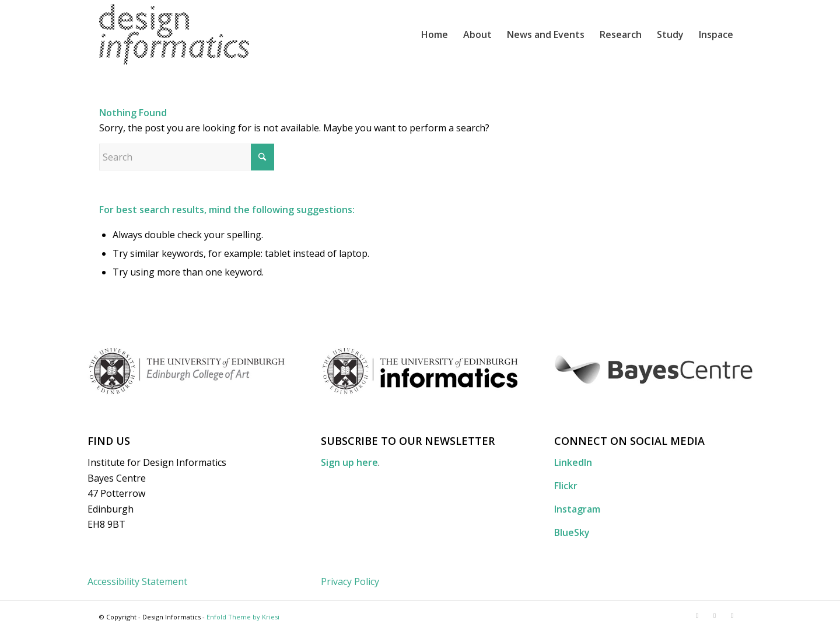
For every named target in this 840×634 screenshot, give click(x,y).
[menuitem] (435, 34)
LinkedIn (573, 462)
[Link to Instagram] (732, 615)
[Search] (187, 157)
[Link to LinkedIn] (697, 615)
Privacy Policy (350, 581)
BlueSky (572, 532)
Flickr (566, 486)
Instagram (577, 509)
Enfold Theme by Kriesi (243, 617)
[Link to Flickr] (715, 615)
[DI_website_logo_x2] (174, 34)
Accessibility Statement (137, 581)
